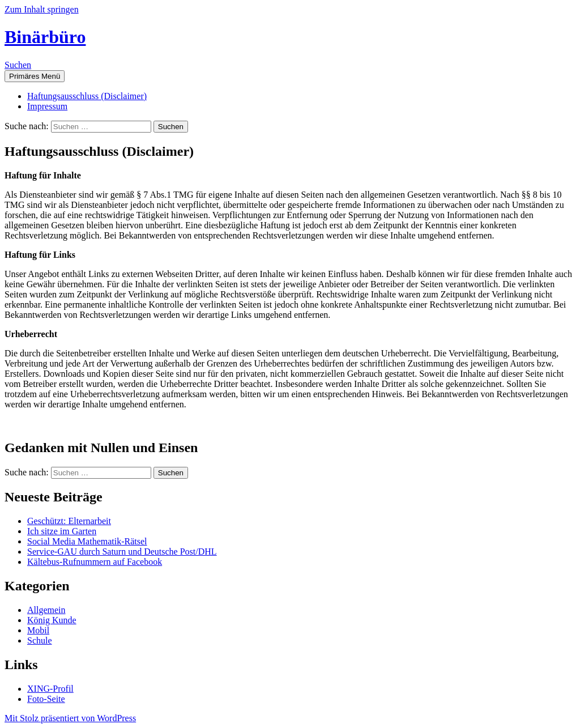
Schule (40, 640)
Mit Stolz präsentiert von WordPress (70, 718)
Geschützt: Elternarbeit (69, 521)
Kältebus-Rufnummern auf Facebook (95, 562)
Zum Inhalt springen (42, 9)
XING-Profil (50, 689)
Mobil (38, 630)
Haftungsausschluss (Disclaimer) (87, 96)
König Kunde (52, 620)
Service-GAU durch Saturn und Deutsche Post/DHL (122, 552)
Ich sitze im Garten (62, 531)
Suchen (18, 65)
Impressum (47, 106)
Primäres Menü (35, 76)
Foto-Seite (46, 699)
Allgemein (46, 610)
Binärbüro (45, 37)
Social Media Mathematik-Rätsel (87, 541)
